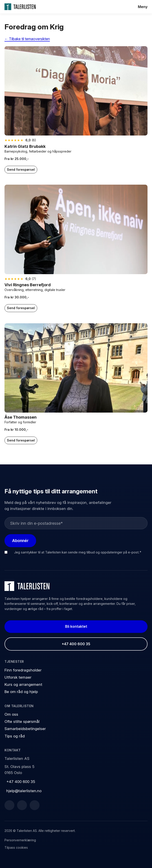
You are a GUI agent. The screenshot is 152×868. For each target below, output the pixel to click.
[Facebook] (9, 805)
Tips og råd (15, 736)
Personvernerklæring (20, 840)
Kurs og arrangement (23, 684)
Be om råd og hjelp (21, 692)
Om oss (11, 714)
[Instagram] (35, 805)
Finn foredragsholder (23, 670)
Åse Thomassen (21, 417)
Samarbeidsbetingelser (25, 729)
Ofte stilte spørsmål (22, 722)
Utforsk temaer (18, 677)
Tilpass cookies (16, 847)
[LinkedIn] (22, 805)
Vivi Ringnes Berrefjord (28, 285)
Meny (143, 7)
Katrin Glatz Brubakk (25, 146)
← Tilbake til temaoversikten (27, 39)
